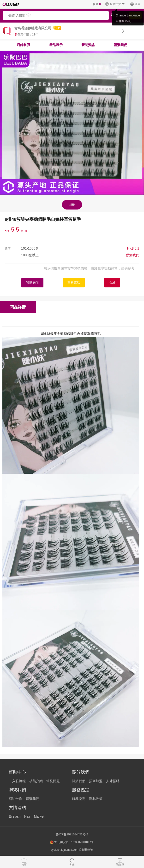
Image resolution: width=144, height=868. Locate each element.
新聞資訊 (88, 45)
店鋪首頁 (24, 45)
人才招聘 (113, 781)
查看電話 (74, 283)
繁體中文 (115, 4)
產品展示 (56, 45)
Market (39, 816)
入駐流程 (19, 781)
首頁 (24, 862)
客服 (72, 862)
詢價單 (120, 862)
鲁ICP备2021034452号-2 (72, 834)
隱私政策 (96, 799)
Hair (27, 816)
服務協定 (79, 799)
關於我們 (79, 781)
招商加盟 (96, 781)
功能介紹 (36, 781)
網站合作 (15, 799)
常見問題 (53, 781)
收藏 (97, 4)
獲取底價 (32, 283)
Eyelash (15, 816)
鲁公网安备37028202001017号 (72, 842)
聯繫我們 (120, 45)
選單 (135, 4)
